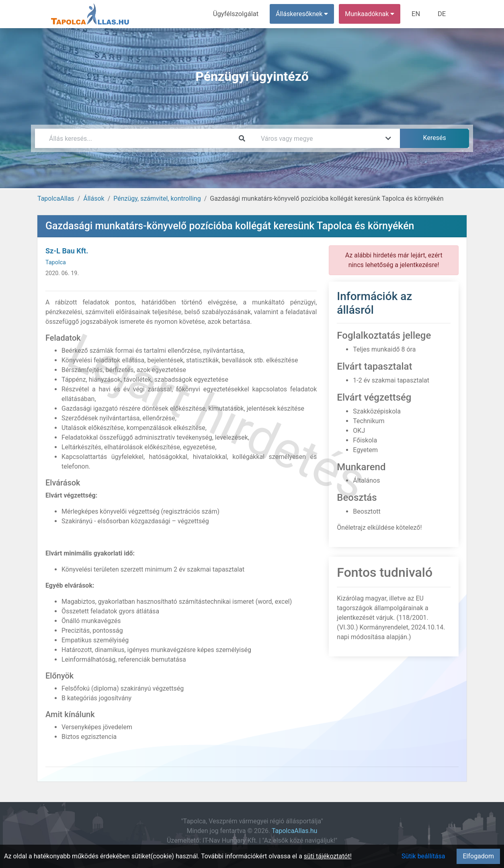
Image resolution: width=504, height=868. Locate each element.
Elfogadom (478, 856)
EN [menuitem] (417, 14)
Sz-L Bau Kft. (67, 251)
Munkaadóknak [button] (372, 14)
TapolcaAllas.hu (294, 831)
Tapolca (56, 262)
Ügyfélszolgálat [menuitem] (239, 14)
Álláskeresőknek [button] (304, 14)
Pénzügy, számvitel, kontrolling (157, 198)
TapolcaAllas (56, 198)
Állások (94, 198)
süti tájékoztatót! (328, 856)
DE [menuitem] (442, 14)
